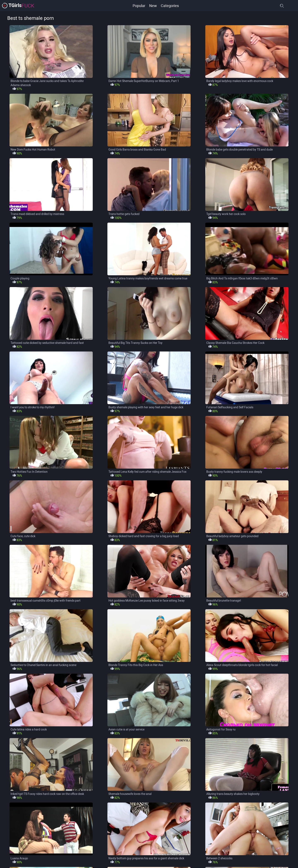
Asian (47, 851)
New (153, 5)
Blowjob (168, 851)
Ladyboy (73, 859)
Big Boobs (89, 851)
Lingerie (111, 859)
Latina (92, 859)
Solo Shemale (275, 859)
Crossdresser (212, 851)
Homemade (50, 859)
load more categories (149, 825)
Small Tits (236, 859)
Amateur (13, 851)
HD (31, 859)
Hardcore (14, 859)
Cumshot (236, 851)
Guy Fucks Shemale (264, 851)
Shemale (180, 859)
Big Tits (130, 851)
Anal (31, 851)
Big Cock (110, 851)
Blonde (149, 851)
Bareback (67, 851)
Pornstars (159, 859)
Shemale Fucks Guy (208, 859)
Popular (139, 5)
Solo (254, 859)
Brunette (188, 851)
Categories (170, 5)
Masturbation (134, 859)
